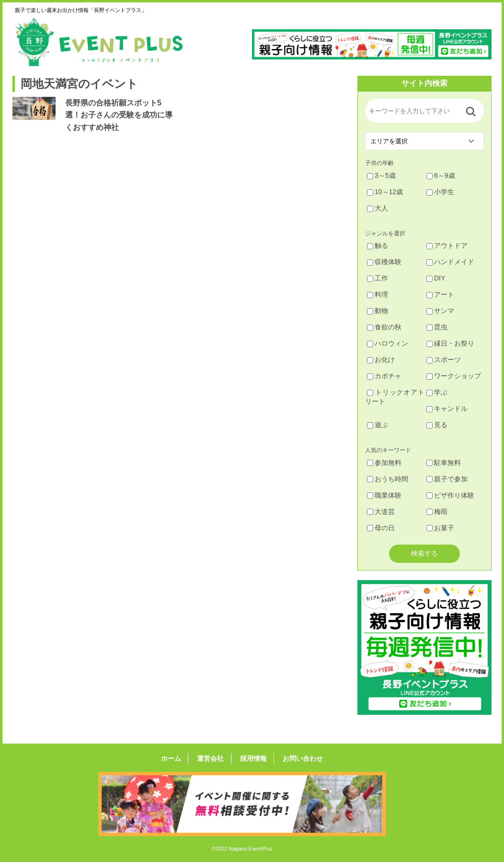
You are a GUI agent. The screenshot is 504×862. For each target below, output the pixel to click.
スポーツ (444, 360)
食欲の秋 (384, 327)
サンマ (440, 311)
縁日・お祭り (450, 343)
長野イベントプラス (99, 42)
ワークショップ (454, 376)
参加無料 (384, 463)
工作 (378, 278)
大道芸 (381, 512)
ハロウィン (388, 343)
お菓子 (440, 528)
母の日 (381, 528)
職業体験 (384, 495)
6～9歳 (441, 175)
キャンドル (447, 408)
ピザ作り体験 (450, 495)
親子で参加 (447, 479)
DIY (436, 278)
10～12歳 (385, 192)
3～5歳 (381, 175)
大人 (378, 208)
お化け (381, 360)
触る (378, 245)
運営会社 (213, 758)
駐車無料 (444, 463)
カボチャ (384, 376)
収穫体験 (384, 262)
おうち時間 (388, 479)
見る (437, 425)
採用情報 (251, 758)
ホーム (177, 758)
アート (440, 294)
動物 (378, 311)
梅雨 (437, 512)
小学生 (440, 192)
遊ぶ (378, 425)
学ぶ (437, 392)
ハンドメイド (450, 262)
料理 (378, 294)
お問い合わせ (297, 758)
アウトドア (447, 245)
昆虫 (437, 327)
